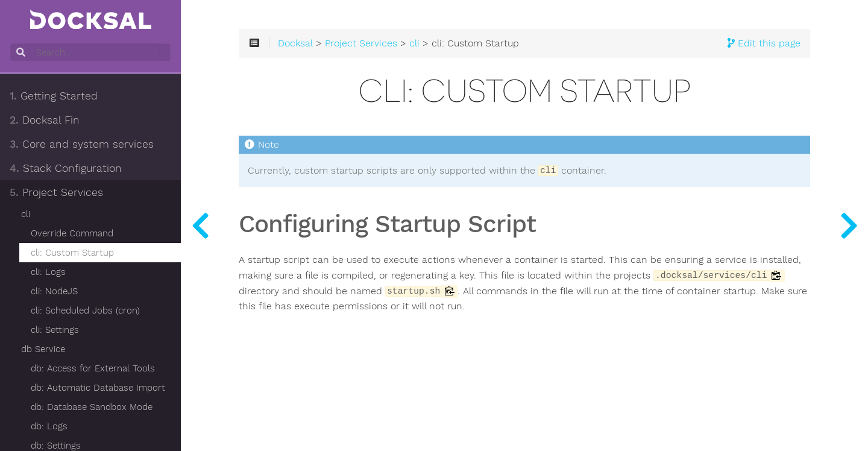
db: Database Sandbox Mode (92, 407)
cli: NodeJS (54, 291)
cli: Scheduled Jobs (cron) (85, 311)
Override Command (72, 233)
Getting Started (54, 96)
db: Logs (49, 426)
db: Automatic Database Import (98, 388)
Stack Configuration (66, 168)
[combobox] (89, 52)
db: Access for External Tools (93, 368)
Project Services (56, 192)
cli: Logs (48, 272)
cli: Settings (55, 330)
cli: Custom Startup (72, 253)
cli (26, 214)
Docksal (295, 43)
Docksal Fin (45, 120)
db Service (43, 349)
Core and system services (82, 144)
